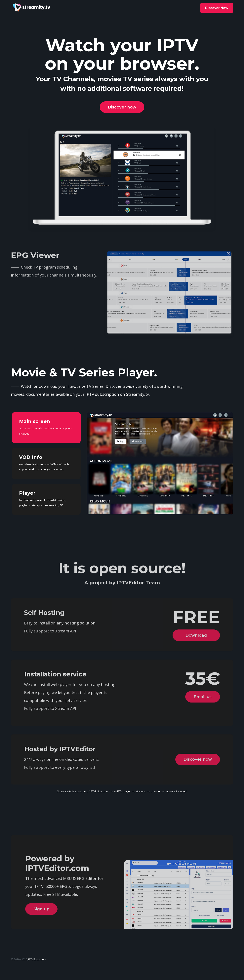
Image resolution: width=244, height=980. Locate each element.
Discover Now (217, 8)
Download (195, 652)
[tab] (46, 428)
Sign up (41, 934)
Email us (201, 717)
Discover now (122, 107)
